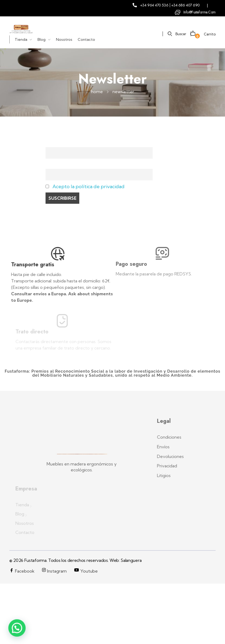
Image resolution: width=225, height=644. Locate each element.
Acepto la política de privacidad (89, 186)
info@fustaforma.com (200, 12)
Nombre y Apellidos (68, 143)
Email (52, 165)
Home (97, 92)
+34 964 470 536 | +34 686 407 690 (170, 5)
